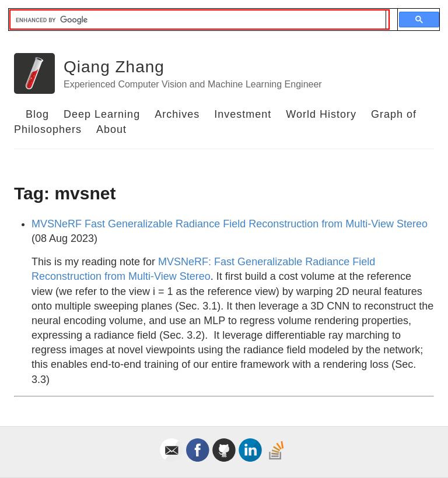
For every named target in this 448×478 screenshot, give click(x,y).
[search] (198, 20)
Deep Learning (102, 114)
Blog (37, 114)
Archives (177, 114)
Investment (243, 114)
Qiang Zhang (114, 67)
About (111, 129)
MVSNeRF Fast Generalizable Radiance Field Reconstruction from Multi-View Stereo (230, 224)
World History (321, 114)
